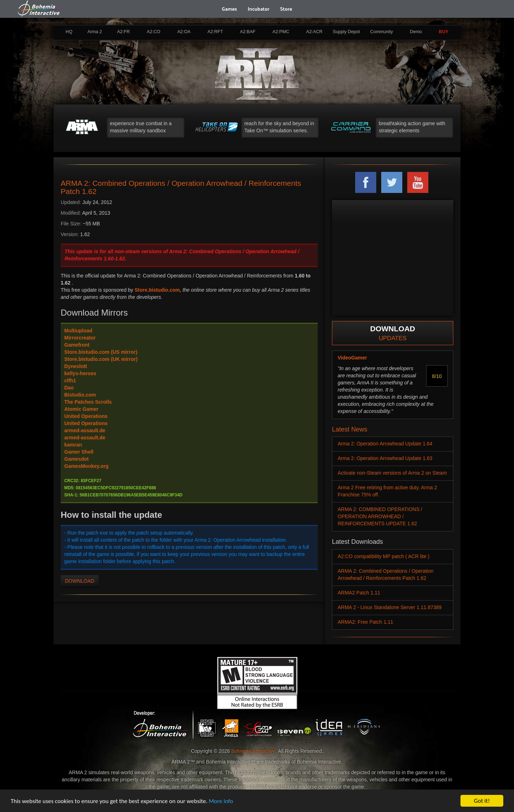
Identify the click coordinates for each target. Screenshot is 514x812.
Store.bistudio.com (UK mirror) (101, 359)
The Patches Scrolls (88, 402)
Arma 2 (95, 32)
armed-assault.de (85, 430)
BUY (444, 32)
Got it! (482, 801)
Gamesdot (76, 459)
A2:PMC (281, 32)
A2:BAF (248, 32)
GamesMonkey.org (86, 466)
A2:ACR (314, 32)
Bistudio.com (80, 395)
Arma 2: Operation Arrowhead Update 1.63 (385, 458)
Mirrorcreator (80, 338)
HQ (69, 32)
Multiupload (78, 331)
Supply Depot (346, 32)
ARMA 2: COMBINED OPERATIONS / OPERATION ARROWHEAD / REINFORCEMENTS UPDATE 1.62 (380, 516)
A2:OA (184, 32)
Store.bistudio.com (157, 290)
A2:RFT (215, 32)
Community (382, 32)
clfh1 (70, 381)
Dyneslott (76, 366)
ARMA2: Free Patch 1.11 (366, 622)
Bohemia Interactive (253, 751)
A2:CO (153, 32)
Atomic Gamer (81, 409)
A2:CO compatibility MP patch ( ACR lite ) (384, 556)
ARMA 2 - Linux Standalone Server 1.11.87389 (390, 607)
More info (221, 801)
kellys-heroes (80, 373)
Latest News (350, 429)
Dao (69, 388)
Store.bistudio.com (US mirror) (101, 352)
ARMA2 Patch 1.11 (359, 593)
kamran (73, 445)
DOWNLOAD (80, 581)
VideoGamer (352, 358)
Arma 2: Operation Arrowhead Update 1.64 (385, 444)
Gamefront (77, 345)
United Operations (86, 416)
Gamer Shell (79, 452)
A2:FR (124, 32)
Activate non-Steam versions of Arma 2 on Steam (392, 473)
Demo (416, 32)
